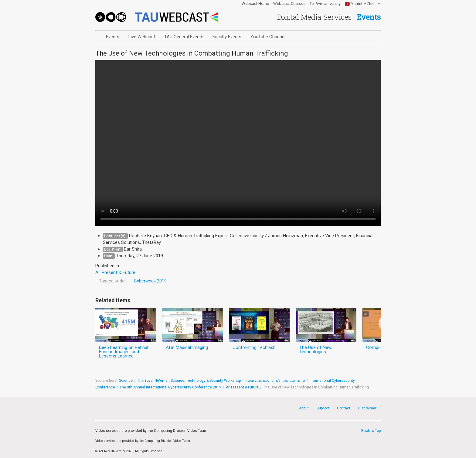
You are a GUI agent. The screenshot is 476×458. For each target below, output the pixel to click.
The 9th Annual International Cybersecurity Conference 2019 (170, 387)
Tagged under (112, 281)
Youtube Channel (366, 4)
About (304, 408)
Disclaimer (367, 408)
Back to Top (371, 431)
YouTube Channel (268, 37)
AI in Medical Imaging (187, 347)
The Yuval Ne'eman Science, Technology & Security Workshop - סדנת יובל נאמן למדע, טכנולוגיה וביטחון (221, 381)
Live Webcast (142, 37)
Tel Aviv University (325, 4)
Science (126, 381)
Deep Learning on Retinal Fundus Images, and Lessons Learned (124, 352)
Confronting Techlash (254, 347)
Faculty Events (227, 37)
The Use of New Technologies (315, 350)
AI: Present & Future (242, 387)
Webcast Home (255, 4)
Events (113, 37)
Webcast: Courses (289, 4)
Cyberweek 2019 (150, 281)
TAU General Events (184, 37)
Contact (344, 408)
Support (323, 408)
